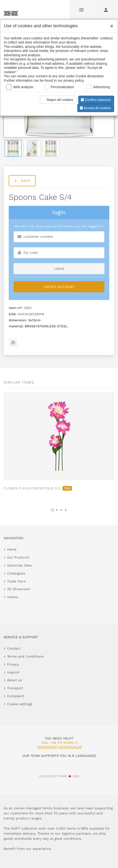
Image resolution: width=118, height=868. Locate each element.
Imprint (13, 672)
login (59, 269)
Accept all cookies (95, 108)
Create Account (59, 287)
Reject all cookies (57, 100)
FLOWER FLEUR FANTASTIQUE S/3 (38, 488)
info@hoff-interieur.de (59, 747)
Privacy (13, 664)
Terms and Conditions (25, 656)
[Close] (110, 24)
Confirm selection (95, 100)
